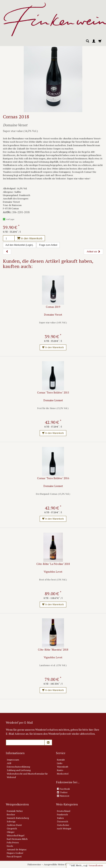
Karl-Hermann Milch (17, 839)
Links (60, 763)
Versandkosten (96, 865)
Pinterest (65, 796)
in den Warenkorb (30, 238)
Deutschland (64, 811)
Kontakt (61, 760)
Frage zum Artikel (48, 245)
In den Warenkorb (53, 347)
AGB (9, 763)
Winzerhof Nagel (16, 835)
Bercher (11, 814)
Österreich (63, 821)
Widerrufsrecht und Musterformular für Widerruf (27, 775)
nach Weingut (64, 828)
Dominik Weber (15, 811)
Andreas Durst (14, 825)
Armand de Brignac (17, 849)
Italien (60, 818)
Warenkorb (63, 767)
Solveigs (11, 821)
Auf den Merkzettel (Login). (19, 245)
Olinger (11, 832)
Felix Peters (13, 842)
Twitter (64, 792)
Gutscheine (63, 825)
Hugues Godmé (15, 853)
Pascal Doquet (14, 856)
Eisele (10, 846)
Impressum (13, 760)
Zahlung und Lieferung (19, 770)
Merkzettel (63, 774)
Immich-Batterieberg (18, 818)
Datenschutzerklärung (18, 767)
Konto (60, 770)
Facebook (65, 789)
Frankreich (62, 814)
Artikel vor (93, 252)
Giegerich (12, 828)
